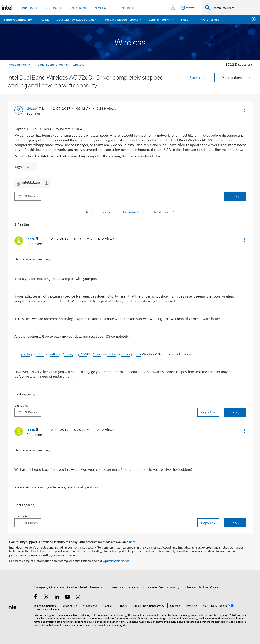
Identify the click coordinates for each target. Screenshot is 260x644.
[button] (244, 109)
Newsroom (98, 587)
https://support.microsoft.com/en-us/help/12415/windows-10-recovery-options (79, 354)
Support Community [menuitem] (18, 19)
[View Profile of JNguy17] (35, 108)
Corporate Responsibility (160, 587)
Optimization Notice (116, 561)
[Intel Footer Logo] (13, 606)
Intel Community (19, 64)
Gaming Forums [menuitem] (159, 19)
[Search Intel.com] (235, 8)
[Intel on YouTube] (68, 597)
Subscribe (198, 77)
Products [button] (31, 7)
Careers (132, 587)
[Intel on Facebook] (36, 597)
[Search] (207, 7)
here (132, 542)
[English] (188, 8)
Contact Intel (77, 587)
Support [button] (54, 7)
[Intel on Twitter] (46, 597)
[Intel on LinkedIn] (57, 597)
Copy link (208, 412)
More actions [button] (232, 77)
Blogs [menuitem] (184, 19)
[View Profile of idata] (32, 239)
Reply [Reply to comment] (235, 412)
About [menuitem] (45, 19)
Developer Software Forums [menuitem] (75, 19)
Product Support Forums (51, 64)
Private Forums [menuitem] (209, 19)
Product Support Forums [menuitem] (122, 19)
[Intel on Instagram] (78, 597)
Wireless (78, 64)
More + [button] (128, 7)
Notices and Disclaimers (181, 618)
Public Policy (209, 587)
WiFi (30, 167)
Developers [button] (104, 7)
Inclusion (189, 587)
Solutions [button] (78, 7)
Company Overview (49, 587)
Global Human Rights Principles (157, 621)
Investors (116, 587)
